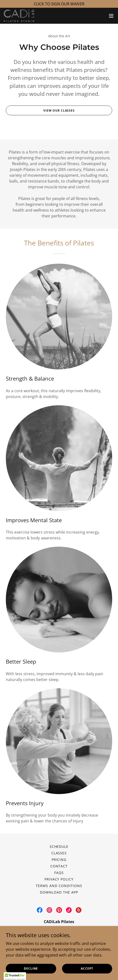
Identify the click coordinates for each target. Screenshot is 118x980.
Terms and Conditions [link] (59, 886)
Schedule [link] (59, 846)
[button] (111, 16)
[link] (19, 16)
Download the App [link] (59, 892)
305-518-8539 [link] (77, 941)
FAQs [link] (59, 873)
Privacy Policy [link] (59, 879)
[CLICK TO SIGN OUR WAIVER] (59, 4)
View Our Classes (59, 111)
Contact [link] (59, 866)
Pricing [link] (59, 860)
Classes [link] (59, 853)
